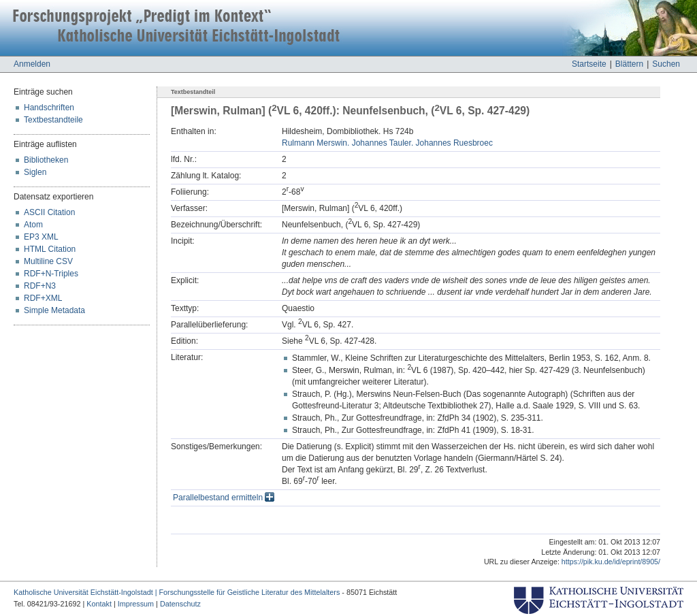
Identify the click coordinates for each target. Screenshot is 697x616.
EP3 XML (41, 237)
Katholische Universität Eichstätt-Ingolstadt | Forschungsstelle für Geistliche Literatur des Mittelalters (177, 592)
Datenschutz (180, 604)
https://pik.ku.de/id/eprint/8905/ (611, 562)
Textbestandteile (53, 120)
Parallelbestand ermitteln (224, 498)
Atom (33, 225)
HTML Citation (50, 249)
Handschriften (49, 108)
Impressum (136, 604)
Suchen (666, 64)
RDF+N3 (40, 286)
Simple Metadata (54, 310)
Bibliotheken (46, 160)
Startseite (589, 64)
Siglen (35, 172)
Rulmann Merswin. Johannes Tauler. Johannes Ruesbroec (387, 143)
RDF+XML (43, 298)
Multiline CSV (48, 261)
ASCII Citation (49, 212)
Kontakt (99, 604)
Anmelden (32, 64)
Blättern (629, 64)
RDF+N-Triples (51, 274)
